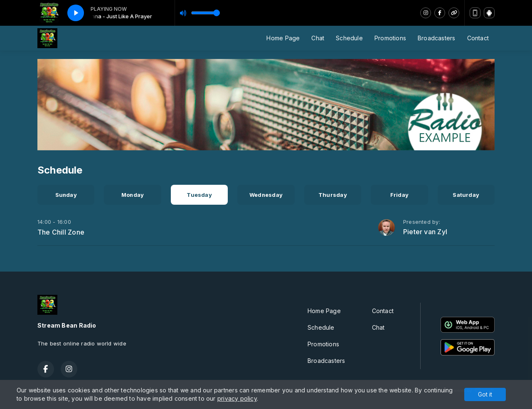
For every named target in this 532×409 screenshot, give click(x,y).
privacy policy (237, 398)
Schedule (349, 38)
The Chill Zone (61, 232)
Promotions (390, 38)
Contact (478, 38)
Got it (485, 394)
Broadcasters (437, 38)
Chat (318, 38)
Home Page (283, 38)
